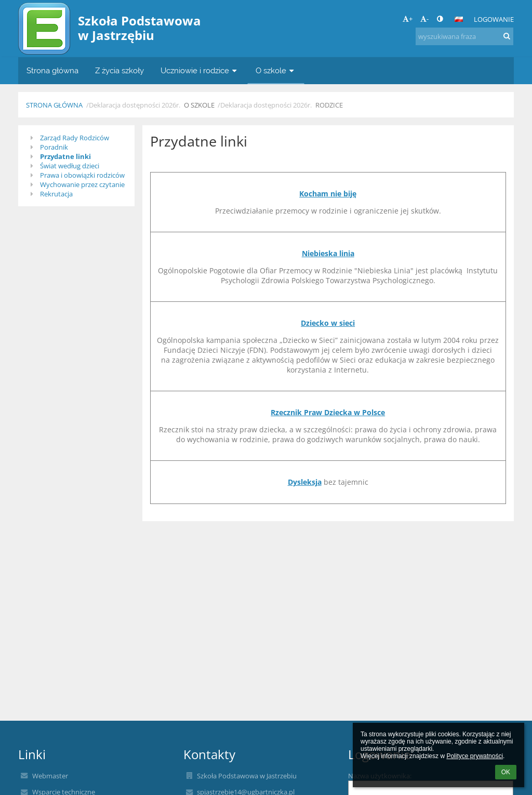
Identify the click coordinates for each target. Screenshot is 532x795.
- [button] (424, 19)
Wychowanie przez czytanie (82, 184)
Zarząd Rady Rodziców (75, 138)
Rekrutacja (56, 194)
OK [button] (506, 772)
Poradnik (54, 147)
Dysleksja (305, 482)
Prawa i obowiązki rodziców (82, 175)
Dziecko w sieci (328, 323)
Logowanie (494, 19)
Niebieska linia (328, 253)
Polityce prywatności (475, 756)
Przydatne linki (65, 156)
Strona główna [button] (52, 70)
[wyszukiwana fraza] (464, 36)
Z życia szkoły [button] (119, 70)
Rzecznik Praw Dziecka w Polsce (328, 412)
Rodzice (329, 105)
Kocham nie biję (328, 194)
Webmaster (50, 776)
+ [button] (408, 19)
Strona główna (54, 105)
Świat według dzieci (70, 166)
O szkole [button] (276, 70)
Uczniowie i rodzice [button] (200, 70)
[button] (459, 19)
